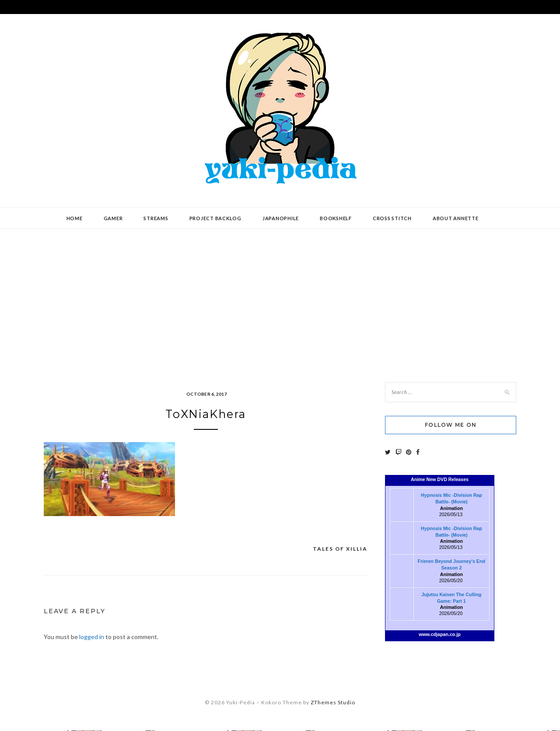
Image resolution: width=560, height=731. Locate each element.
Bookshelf (336, 218)
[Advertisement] (280, 299)
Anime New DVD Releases (440, 479)
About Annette (456, 218)
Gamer (113, 218)
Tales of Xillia (340, 550)
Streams (156, 218)
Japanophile (281, 218)
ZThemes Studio (333, 703)
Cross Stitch (392, 218)
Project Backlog (215, 218)
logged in (92, 637)
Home (75, 218)
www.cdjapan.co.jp (440, 634)
